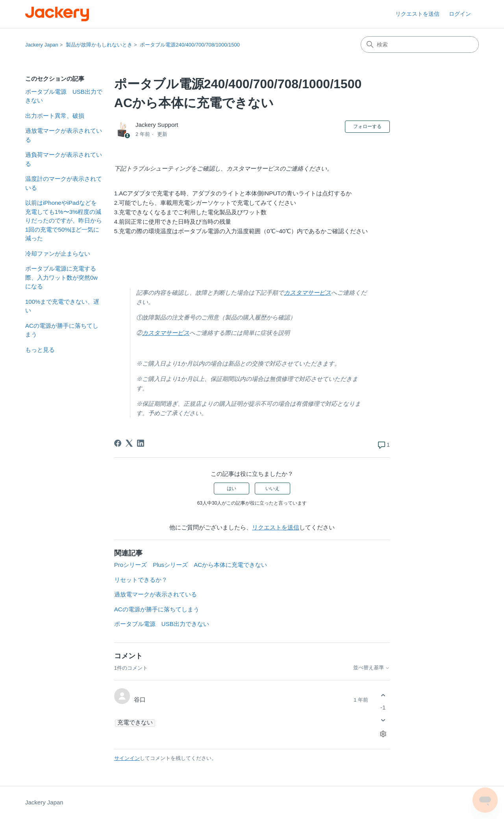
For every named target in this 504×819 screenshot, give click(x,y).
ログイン (460, 14)
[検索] (420, 45)
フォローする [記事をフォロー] (367, 126)
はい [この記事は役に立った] (232, 488)
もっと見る (40, 350)
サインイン (127, 758)
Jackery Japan (42, 45)
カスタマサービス (308, 292)
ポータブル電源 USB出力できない (64, 96)
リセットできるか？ (141, 580)
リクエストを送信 (417, 14)
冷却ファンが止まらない (58, 253)
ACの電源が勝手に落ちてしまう (62, 330)
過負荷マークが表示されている (64, 159)
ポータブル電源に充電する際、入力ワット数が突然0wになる (61, 277)
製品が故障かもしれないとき (99, 45)
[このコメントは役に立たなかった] (383, 720)
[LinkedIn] (141, 443)
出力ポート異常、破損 (55, 116)
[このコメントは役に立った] (383, 695)
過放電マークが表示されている (64, 135)
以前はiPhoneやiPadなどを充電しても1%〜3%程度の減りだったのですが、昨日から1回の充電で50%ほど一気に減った (64, 220)
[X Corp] (129, 443)
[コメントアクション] (383, 734)
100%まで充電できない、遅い (62, 306)
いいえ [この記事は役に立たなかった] (272, 488)
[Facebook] (118, 443)
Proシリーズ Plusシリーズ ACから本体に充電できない (191, 565)
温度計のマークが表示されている (64, 183)
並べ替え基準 (372, 668)
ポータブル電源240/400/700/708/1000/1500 (190, 45)
